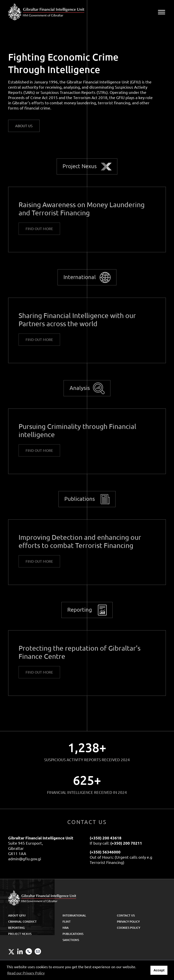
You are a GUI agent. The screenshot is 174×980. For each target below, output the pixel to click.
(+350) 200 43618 (106, 838)
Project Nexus (80, 170)
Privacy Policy (128, 921)
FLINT (67, 921)
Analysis (80, 391)
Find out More (39, 232)
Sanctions (71, 940)
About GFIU (17, 915)
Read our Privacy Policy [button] (26, 973)
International (80, 281)
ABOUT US (24, 126)
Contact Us (126, 915)
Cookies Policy (129, 928)
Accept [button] (159, 970)
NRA (66, 928)
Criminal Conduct (22, 921)
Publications (80, 502)
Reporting (80, 613)
